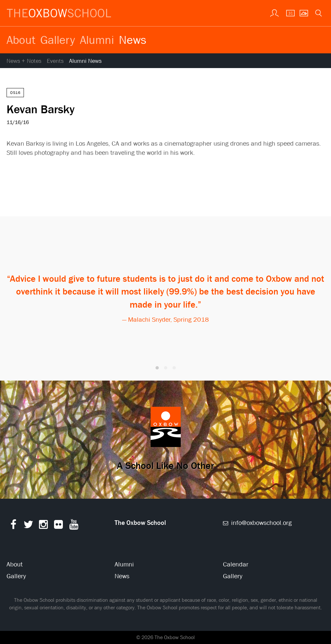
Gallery (58, 40)
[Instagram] (43, 526)
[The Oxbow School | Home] (59, 13)
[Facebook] (13, 526)
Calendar (236, 564)
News (133, 40)
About (21, 40)
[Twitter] (28, 526)
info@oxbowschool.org (257, 523)
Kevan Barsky (41, 109)
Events (55, 61)
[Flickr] (58, 526)
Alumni (97, 40)
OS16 (15, 93)
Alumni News (85, 61)
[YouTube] (74, 526)
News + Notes (24, 61)
